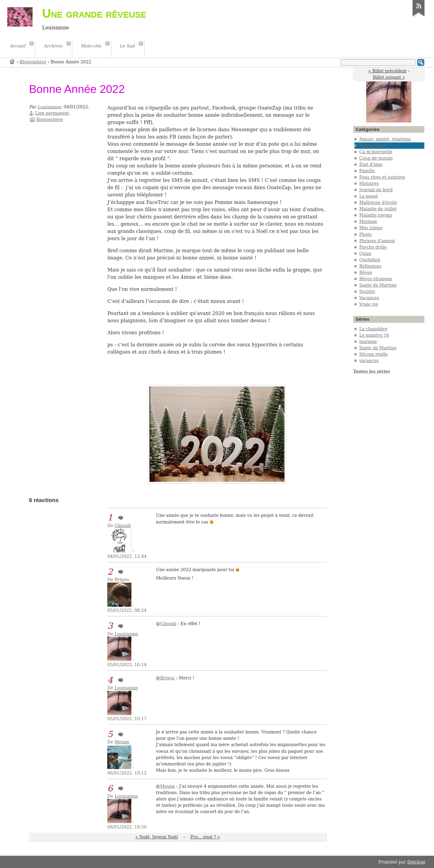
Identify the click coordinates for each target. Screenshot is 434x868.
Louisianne (49, 107)
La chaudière (373, 329)
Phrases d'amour (377, 241)
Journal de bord (376, 190)
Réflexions (370, 266)
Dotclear (416, 862)
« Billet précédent (387, 71)
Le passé (369, 196)
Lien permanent (52, 113)
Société (367, 291)
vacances (369, 361)
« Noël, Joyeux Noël (157, 837)
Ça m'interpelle (376, 152)
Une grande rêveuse (94, 13)
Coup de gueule (376, 158)
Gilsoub (123, 526)
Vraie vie (369, 304)
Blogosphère (33, 62)
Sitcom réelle (373, 354)
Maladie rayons (376, 215)
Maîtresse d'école (378, 202)
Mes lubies (371, 228)
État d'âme (371, 164)
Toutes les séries (372, 371)
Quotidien (370, 260)
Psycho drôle (373, 247)
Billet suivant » (389, 77)
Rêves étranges (376, 279)
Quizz (365, 253)
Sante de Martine (378, 285)
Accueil (12, 61)
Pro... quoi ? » (205, 837)
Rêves (366, 272)
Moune (122, 742)
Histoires (369, 183)
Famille (367, 171)
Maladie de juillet (378, 209)
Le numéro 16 (374, 335)
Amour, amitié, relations (385, 139)
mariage (368, 342)
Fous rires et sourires (382, 177)
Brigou (168, 678)
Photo (365, 234)
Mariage (368, 221)
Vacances (369, 298)
